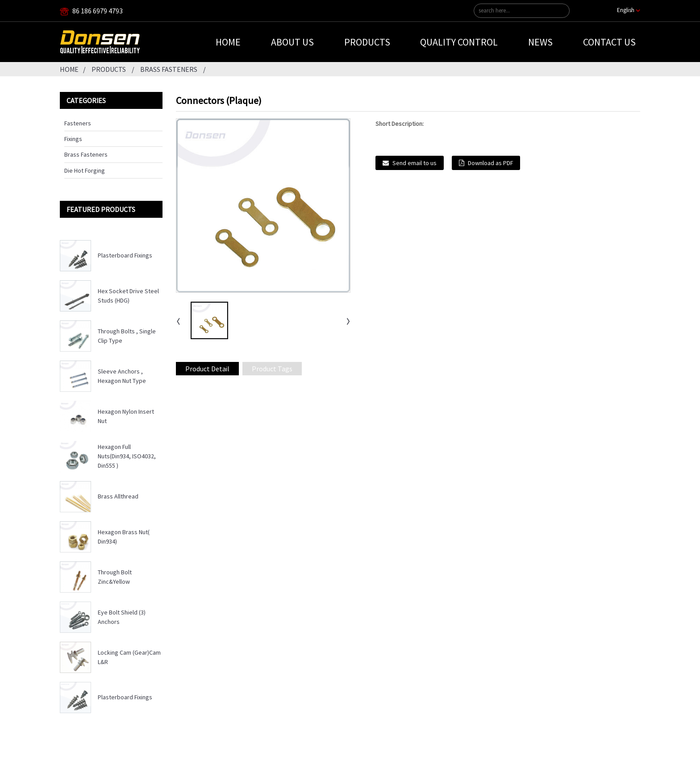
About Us (292, 42)
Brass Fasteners (169, 69)
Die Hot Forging (85, 170)
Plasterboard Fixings (125, 255)
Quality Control (459, 42)
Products (367, 42)
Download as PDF (490, 163)
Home (228, 42)
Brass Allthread (118, 496)
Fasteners (78, 123)
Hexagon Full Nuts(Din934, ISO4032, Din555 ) (127, 456)
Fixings (73, 139)
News (540, 42)
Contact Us (609, 42)
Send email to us (415, 163)
